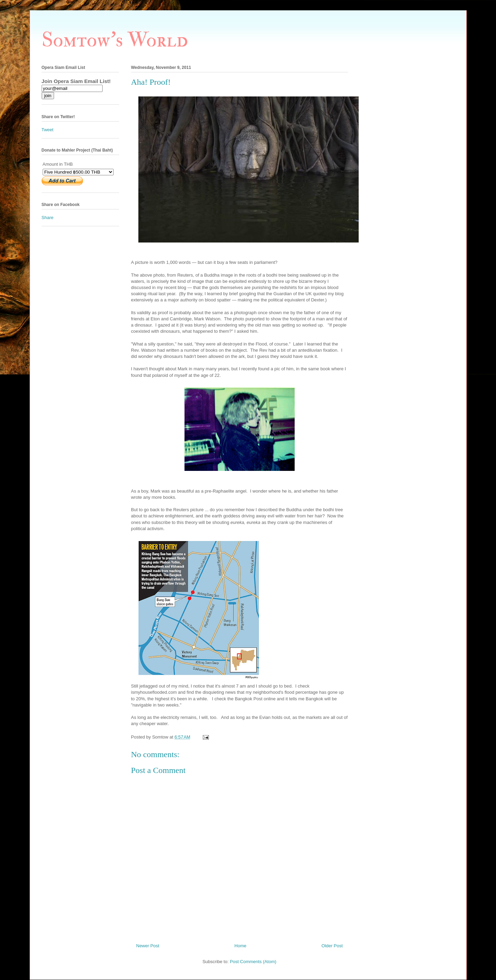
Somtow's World (115, 40)
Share (48, 218)
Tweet (48, 130)
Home (240, 946)
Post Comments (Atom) (253, 962)
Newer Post (148, 946)
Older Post (332, 946)
